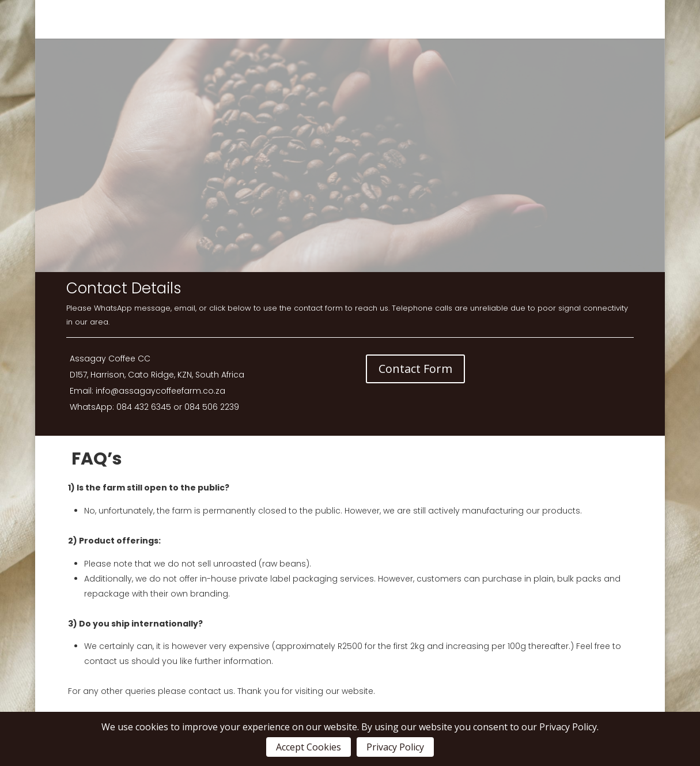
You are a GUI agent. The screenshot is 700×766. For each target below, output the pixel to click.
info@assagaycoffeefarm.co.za (160, 391)
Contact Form (415, 369)
